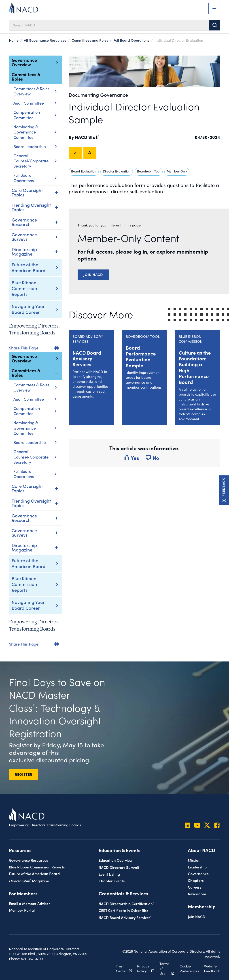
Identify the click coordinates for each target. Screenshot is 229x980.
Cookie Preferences (189, 968)
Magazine (29, 881)
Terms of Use (164, 968)
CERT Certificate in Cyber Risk (123, 910)
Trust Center (121, 968)
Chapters (196, 880)
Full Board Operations (131, 40)
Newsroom (197, 894)
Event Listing (109, 874)
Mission (194, 860)
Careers (195, 887)
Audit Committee (35, 103)
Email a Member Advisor (30, 903)
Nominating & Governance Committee (35, 132)
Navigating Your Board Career (28, 309)
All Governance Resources (45, 40)
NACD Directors (119, 867)
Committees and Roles (90, 40)
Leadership (197, 867)
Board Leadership (35, 146)
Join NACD (93, 274)
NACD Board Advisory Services (87, 358)
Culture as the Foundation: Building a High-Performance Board (195, 367)
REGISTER (23, 774)
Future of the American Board (29, 267)
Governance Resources (28, 860)
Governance (198, 873)
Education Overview (116, 860)
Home (14, 40)
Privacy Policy (143, 968)
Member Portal (22, 910)
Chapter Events (112, 881)
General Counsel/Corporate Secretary (35, 161)
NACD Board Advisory (125, 917)
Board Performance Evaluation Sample (141, 356)
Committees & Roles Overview (35, 91)
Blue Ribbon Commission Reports (24, 288)
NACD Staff (87, 137)
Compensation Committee (35, 115)
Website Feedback (212, 968)
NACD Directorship (126, 904)
